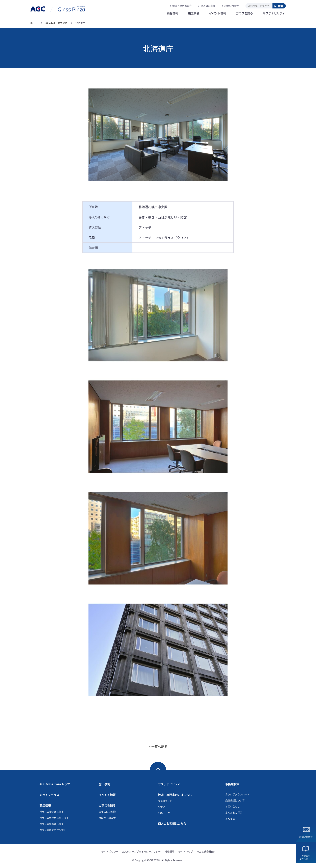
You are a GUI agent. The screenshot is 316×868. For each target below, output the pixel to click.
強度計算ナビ (165, 801)
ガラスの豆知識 (107, 812)
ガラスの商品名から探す (53, 830)
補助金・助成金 (107, 818)
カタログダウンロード (306, 857)
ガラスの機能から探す (52, 812)
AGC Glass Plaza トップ (55, 784)
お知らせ (230, 819)
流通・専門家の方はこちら (175, 795)
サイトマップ (186, 852)
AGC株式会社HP (206, 852)
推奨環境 (169, 852)
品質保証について (235, 800)
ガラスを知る (107, 805)
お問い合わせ (232, 6)
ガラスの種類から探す (52, 824)
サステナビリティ (169, 784)
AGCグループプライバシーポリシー (141, 852)
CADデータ (164, 813)
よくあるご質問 (234, 812)
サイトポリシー (110, 852)
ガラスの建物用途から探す (54, 818)
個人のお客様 (208, 6)
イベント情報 (107, 795)
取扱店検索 (232, 784)
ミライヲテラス (49, 795)
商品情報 (45, 805)
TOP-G (162, 807)
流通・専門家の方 (182, 6)
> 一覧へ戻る (158, 746)
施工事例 (104, 784)
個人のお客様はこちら (172, 823)
